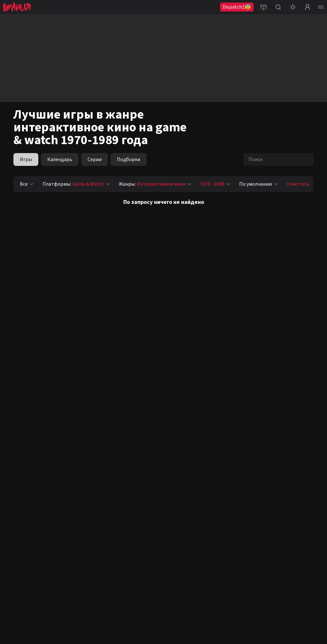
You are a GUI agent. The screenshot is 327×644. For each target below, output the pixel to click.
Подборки (129, 159)
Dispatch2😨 (237, 7)
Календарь (60, 159)
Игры (26, 159)
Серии (95, 159)
